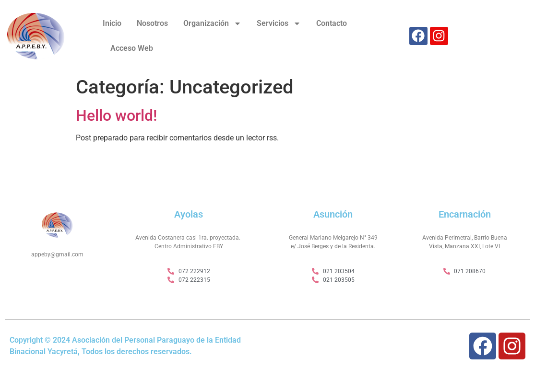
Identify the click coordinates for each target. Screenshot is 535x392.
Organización (212, 23)
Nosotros (152, 23)
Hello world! (116, 115)
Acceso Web (132, 48)
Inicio (112, 23)
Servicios (279, 23)
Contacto (332, 23)
